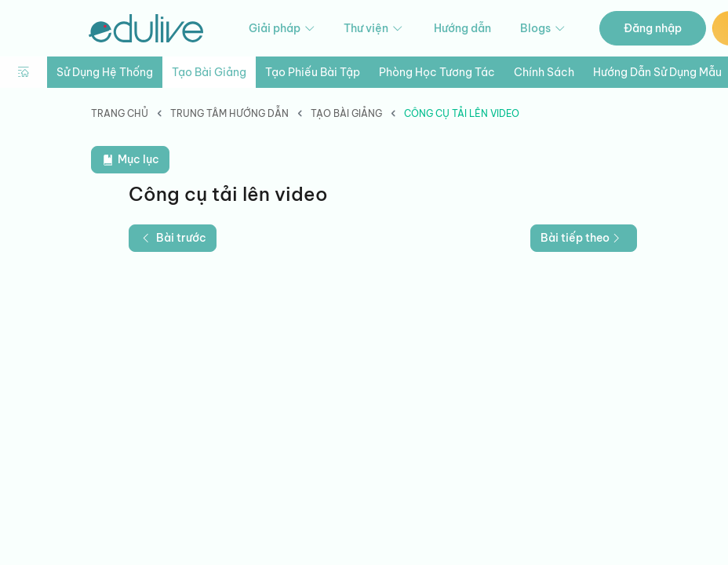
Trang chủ (120, 113)
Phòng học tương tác (437, 72)
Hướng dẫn (462, 28)
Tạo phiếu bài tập (313, 72)
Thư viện (374, 29)
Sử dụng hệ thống (105, 72)
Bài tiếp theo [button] (582, 238)
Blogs (544, 29)
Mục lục (130, 160)
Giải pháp (283, 29)
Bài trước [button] (173, 238)
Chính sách (544, 72)
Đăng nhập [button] (653, 28)
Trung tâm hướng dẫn (229, 113)
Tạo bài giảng (209, 72)
